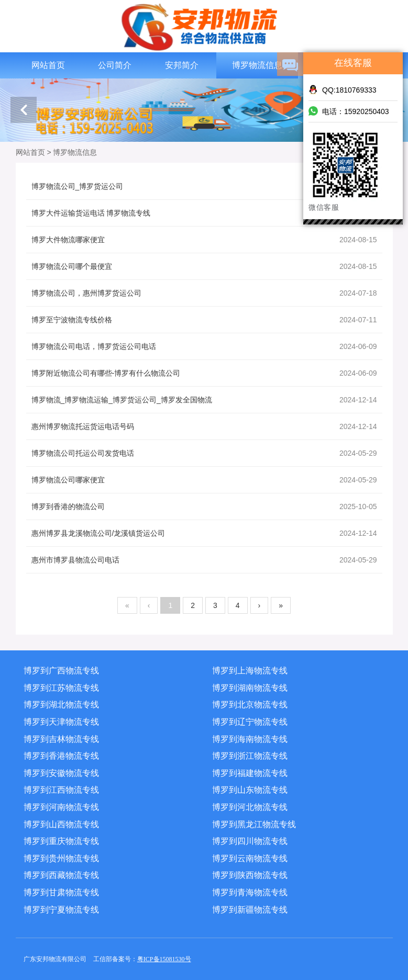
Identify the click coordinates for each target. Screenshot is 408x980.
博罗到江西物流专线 (61, 790)
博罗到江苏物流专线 (61, 688)
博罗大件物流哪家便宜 (204, 240)
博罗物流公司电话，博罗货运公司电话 (204, 346)
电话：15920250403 (349, 111)
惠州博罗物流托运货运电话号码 (204, 426)
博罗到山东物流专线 (250, 790)
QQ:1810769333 (343, 89)
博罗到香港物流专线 (61, 756)
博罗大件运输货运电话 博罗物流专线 (204, 213)
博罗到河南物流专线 (61, 807)
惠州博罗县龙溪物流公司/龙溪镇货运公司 (204, 533)
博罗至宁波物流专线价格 (204, 320)
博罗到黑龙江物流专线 (254, 824)
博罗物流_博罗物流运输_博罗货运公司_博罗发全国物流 (204, 400)
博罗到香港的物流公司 (204, 506)
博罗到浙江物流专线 (250, 756)
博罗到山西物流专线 (61, 824)
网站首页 (48, 65)
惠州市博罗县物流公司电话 (204, 560)
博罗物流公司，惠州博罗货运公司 (204, 293)
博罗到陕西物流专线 (250, 875)
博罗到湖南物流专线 (250, 688)
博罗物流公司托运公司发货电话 (204, 453)
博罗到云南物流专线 (250, 858)
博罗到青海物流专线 (250, 892)
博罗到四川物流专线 (250, 841)
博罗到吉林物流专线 (61, 739)
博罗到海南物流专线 (250, 739)
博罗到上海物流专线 (250, 671)
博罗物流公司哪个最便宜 (204, 266)
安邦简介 (182, 65)
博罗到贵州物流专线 (61, 858)
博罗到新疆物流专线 (250, 910)
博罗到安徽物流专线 (61, 773)
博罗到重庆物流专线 (61, 841)
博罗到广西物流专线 (61, 671)
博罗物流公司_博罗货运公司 (204, 186)
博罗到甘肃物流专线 (61, 892)
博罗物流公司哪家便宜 (204, 480)
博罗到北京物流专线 (250, 705)
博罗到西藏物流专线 (61, 875)
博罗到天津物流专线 (61, 722)
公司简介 (115, 65)
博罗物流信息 (257, 65)
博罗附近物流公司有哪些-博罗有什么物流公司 (204, 373)
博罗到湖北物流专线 (61, 705)
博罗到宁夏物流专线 (61, 910)
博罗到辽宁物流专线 (250, 722)
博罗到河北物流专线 (250, 807)
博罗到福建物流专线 (250, 773)
